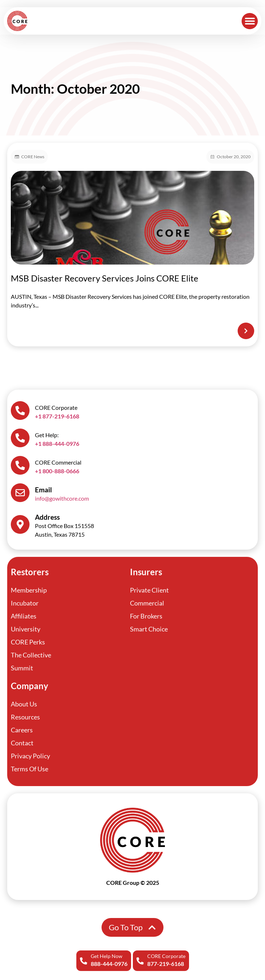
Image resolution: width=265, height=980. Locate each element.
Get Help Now (107, 956)
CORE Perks (28, 642)
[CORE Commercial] (20, 465)
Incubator (25, 603)
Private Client (149, 590)
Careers (22, 730)
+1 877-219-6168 (57, 416)
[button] (250, 21)
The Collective (31, 655)
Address (47, 517)
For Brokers (146, 616)
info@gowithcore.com (62, 498)
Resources (25, 717)
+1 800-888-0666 (57, 471)
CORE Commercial (58, 462)
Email (43, 490)
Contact (22, 743)
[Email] (20, 493)
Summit (22, 668)
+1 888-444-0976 (57, 444)
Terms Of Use (30, 769)
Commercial (147, 603)
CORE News (33, 157)
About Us (24, 704)
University (26, 629)
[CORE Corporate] (140, 961)
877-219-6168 (166, 964)
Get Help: (47, 435)
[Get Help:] (20, 438)
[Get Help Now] (84, 961)
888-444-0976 (109, 964)
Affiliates (24, 616)
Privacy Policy (30, 756)
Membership (29, 590)
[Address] (20, 524)
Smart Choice (149, 629)
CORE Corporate (166, 956)
